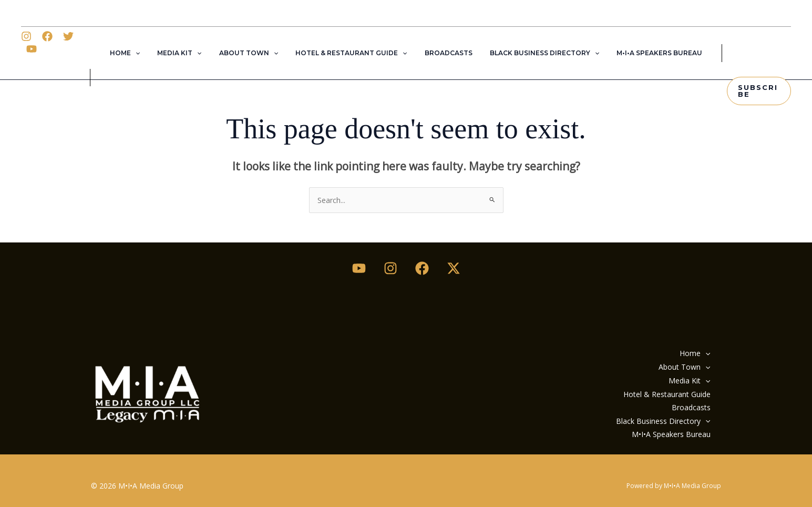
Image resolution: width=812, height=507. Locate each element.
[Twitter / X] (454, 268)
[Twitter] (70, 54)
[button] (150, 53)
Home (140, 53)
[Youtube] (359, 268)
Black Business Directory (535, 53)
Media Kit (189, 53)
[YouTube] (91, 54)
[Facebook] (49, 54)
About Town (253, 53)
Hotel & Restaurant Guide (351, 53)
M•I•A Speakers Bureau (645, 53)
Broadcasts (443, 53)
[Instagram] (28, 54)
